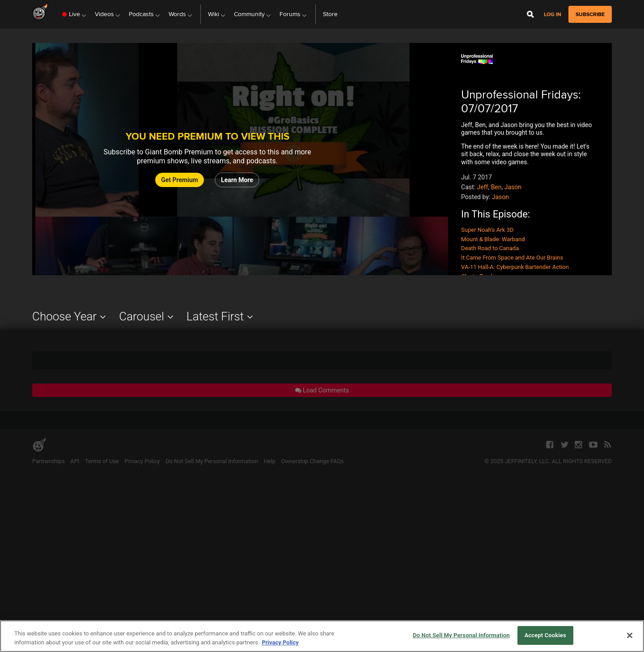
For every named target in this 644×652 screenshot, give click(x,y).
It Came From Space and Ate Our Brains (512, 258)
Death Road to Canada (490, 248)
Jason (513, 187)
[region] (322, 636)
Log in (553, 15)
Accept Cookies (545, 635)
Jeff (483, 187)
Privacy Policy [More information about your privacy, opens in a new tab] (280, 642)
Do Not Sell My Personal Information (461, 635)
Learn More (237, 180)
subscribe (590, 14)
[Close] (630, 635)
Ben (496, 187)
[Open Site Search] (530, 14)
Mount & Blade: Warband (493, 239)
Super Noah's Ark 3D (487, 230)
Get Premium (180, 180)
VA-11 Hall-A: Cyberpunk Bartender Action (515, 267)
